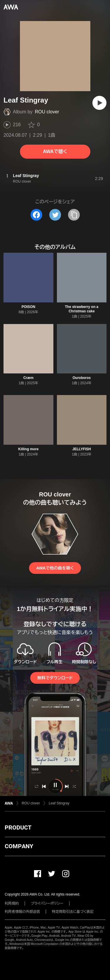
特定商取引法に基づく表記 (73, 912)
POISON (28, 307)
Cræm (28, 378)
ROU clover (47, 112)
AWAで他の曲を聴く (55, 568)
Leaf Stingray (59, 803)
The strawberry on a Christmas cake (82, 309)
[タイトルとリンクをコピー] (74, 215)
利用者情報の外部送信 (22, 912)
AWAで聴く (55, 151)
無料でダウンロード (55, 678)
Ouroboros (82, 378)
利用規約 (12, 903)
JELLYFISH (82, 449)
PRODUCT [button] (18, 827)
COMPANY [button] (19, 846)
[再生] (99, 103)
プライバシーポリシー (47, 903)
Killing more (28, 449)
